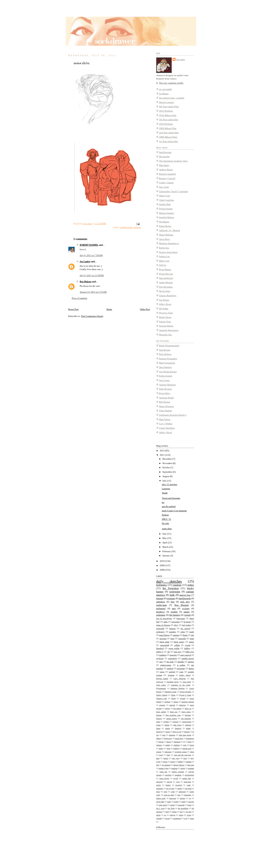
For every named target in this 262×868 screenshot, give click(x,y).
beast (192, 638)
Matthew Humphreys (169, 243)
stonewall (181, 805)
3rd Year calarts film (169, 120)
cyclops (186, 608)
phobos (168, 785)
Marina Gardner (167, 213)
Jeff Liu (163, 265)
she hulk (170, 662)
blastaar (159, 715)
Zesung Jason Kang (168, 252)
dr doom (187, 622)
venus (162, 672)
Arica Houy (164, 239)
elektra (159, 738)
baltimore (182, 705)
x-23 (185, 818)
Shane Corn (165, 196)
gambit (168, 745)
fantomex (177, 742)
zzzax (192, 818)
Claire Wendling (167, 428)
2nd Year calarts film (169, 133)
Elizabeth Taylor (173, 682)
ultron (158, 815)
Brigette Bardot (162, 678)
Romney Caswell (167, 178)
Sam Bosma (165, 350)
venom (187, 615)
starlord (170, 668)
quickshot (160, 788)
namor (187, 612)
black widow (186, 712)
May (165, 538)
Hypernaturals (161, 688)
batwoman (181, 618)
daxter (158, 728)
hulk (172, 595)
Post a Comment (80, 298)
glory (176, 625)
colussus (175, 722)
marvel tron (185, 595)
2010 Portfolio (166, 124)
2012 (162, 451)
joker (168, 755)
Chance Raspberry (168, 296)
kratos (165, 762)
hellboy (187, 648)
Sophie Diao (165, 204)
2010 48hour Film (168, 115)
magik (183, 768)
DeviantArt (164, 157)
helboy (161, 748)
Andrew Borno (166, 170)
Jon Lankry (85, 262)
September (168, 472)
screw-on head (169, 795)
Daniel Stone (165, 317)
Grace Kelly (187, 682)
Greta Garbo (161, 685)
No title (165, 523)
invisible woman (181, 752)
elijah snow (168, 738)
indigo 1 (160, 652)
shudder (181, 662)
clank (158, 722)
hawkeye (160, 612)
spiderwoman (166, 665)
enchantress (190, 738)
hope (168, 748)
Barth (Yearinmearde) (169, 346)
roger (165, 792)
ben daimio (177, 708)
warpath (159, 818)
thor (173, 602)
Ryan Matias (165, 269)
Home (109, 309)
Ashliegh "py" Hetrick (170, 230)
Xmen (185, 635)
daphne (167, 725)
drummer (172, 735)
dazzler (168, 728)
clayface (166, 722)
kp (163, 502)
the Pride (171, 808)
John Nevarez (165, 389)
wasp (181, 672)
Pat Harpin (164, 222)
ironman (171, 598)
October (166, 467)
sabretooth (182, 792)
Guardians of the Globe (181, 685)
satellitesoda (126, 227)
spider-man (162, 605)
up (165, 815)
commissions (187, 722)
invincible (160, 628)
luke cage (191, 765)
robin (183, 632)
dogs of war (177, 732)
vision (189, 815)
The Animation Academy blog (173, 161)
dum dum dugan (185, 735)
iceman (159, 752)
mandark (191, 768)
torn (181, 812)
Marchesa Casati (170, 692)
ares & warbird (169, 506)
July (165, 481)
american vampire (188, 702)
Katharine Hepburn (178, 688)
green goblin (174, 648)
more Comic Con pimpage (174, 511)
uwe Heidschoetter (168, 372)
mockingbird (189, 775)
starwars (137, 227)
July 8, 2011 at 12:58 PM (92, 275)
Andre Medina (166, 282)
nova (178, 782)
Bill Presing (165, 402)
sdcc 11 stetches (170, 484)
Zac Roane (164, 300)
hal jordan (187, 625)
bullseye (159, 718)
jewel (161, 755)
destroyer (159, 732)
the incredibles (183, 808)
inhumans (168, 752)
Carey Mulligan (180, 678)
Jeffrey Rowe (165, 304)
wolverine (175, 592)
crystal (188, 645)
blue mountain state (173, 715)
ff (184, 742)
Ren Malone (86, 282)
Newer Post (73, 309)
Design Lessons (166, 102)
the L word (160, 808)
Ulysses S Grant (185, 695)
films (190, 742)
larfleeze (189, 762)
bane (172, 638)
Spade (165, 493)
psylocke (160, 658)
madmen (163, 655)
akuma (176, 702)
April (165, 543)
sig (190, 798)
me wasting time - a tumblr (172, 98)
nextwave (159, 782)
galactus (159, 745)
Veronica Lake (162, 698)
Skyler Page (165, 291)
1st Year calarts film (168, 141)
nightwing (160, 632)
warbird (172, 672)
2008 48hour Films (168, 137)
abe (193, 635)
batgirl (167, 708)
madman (174, 768)
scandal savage (188, 658)
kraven (173, 762)
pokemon (161, 615)
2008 (162, 570)
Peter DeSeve (165, 354)
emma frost (179, 738)
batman (160, 598)
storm (189, 805)
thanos (191, 668)
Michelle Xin (165, 335)
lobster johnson (179, 765)
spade (192, 632)
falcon (169, 742)
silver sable (160, 802)
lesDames (162, 585)
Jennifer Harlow (167, 217)
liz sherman (166, 765)
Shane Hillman (166, 235)
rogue (173, 792)
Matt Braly (164, 165)
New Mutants (182, 605)
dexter (168, 732)
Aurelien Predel (166, 398)
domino (187, 732)
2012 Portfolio (166, 111)
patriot (159, 785)
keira (185, 758)
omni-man (187, 782)
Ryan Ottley (165, 393)
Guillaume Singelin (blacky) (173, 415)
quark (189, 785)
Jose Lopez (164, 380)
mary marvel (186, 655)
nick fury (185, 602)
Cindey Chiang (166, 183)
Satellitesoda (165, 152)
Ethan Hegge (165, 226)
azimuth (172, 705)
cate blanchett (186, 718)
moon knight (164, 778)
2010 (162, 561)
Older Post (145, 309)
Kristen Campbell (167, 174)
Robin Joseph (166, 376)
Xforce (173, 698)
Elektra (165, 515)
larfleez (180, 762)
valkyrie (172, 815)
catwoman (176, 622)
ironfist (174, 612)
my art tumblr (165, 89)
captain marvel (171, 718)
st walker (181, 665)
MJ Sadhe (164, 309)
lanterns (172, 628)
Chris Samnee (166, 411)
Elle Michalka (166, 287)
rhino (158, 792)
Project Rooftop (186, 692)
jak (169, 652)
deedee (188, 728)
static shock (163, 805)
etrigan (161, 742)
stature (172, 805)
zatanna (176, 635)
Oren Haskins (165, 367)
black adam (164, 642)
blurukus (188, 715)
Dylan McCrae (166, 274)
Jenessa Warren (166, 326)
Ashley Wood (165, 432)
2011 (162, 455)
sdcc (161, 662)
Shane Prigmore (167, 406)
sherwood (173, 798)
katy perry (176, 758)
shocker (182, 798)
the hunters (175, 615)
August (166, 476)
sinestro (191, 662)
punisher (172, 632)
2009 (162, 565)
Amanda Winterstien (169, 330)
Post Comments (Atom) (92, 316)
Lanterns (166, 489)
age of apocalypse (164, 618)
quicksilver (173, 658)
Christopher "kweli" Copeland (173, 191)
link (158, 765)
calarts (191, 642)
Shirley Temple (162, 695)
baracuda (182, 638)
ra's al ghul (170, 788)
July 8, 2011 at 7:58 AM (91, 255)
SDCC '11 (167, 519)
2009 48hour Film (168, 128)
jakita (192, 752)
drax (164, 735)
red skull (188, 788)
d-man (158, 725)
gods (185, 745)
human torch (187, 748)
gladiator (177, 745)
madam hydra (163, 768)
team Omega (164, 635)
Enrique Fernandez (168, 359)
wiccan (167, 818)
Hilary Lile (164, 261)
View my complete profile (171, 83)
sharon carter (161, 798)
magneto (173, 655)
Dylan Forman (166, 209)
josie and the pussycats (182, 755)
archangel (161, 608)
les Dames (164, 94)
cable (165, 622)
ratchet (180, 788)
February (167, 551)
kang (158, 758)
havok (192, 745)
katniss (166, 758)
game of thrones (163, 625)
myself (176, 778)
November (168, 463)
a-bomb (183, 698)
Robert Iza (164, 248)
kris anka (180, 59)
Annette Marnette (167, 385)
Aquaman (171, 675)
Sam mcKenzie (166, 278)
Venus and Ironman (171, 498)
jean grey (178, 652)
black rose (174, 712)
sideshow (161, 602)
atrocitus (163, 638)
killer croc (190, 652)
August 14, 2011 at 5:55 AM (93, 292)
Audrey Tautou (185, 675)
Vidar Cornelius (167, 200)
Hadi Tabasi (165, 419)
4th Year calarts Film (169, 106)
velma (181, 815)
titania (174, 812)
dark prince (177, 725)
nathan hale (187, 778)
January (166, 556)
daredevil (160, 648)
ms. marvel (185, 628)
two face (189, 812)
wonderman (177, 818)
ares (174, 608)
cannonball (165, 645)
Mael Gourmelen (167, 363)
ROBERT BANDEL (89, 245)
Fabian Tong (165, 322)
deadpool (178, 728)
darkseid (188, 725)
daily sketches (169, 581)
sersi (179, 795)
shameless (188, 795)
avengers (162, 705)
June (165, 534)
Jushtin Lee (164, 256)
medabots (178, 775)
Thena (173, 695)
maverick (168, 775)
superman (181, 668)
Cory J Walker (166, 424)
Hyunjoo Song (166, 313)
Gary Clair (164, 187)
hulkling (176, 748)
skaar (169, 802)
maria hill (163, 772)
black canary (179, 642)
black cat (188, 708)
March (166, 547)
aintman (167, 702)
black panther (161, 712)
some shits (167, 529)
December (167, 459)
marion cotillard (178, 772)
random (177, 585)
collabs (177, 645)
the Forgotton (171, 588)
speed (183, 802)
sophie (176, 802)
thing (167, 812)
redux (191, 585)
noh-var (169, 782)
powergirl (179, 785)
